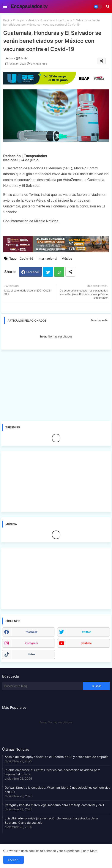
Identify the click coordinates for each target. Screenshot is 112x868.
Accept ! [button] (13, 860)
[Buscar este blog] (43, 686)
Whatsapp (59, 272)
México (32, 20)
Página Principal (14, 20)
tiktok (32, 654)
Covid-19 (26, 258)
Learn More (89, 851)
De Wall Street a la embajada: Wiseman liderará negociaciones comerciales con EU (57, 790)
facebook (32, 632)
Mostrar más (99, 320)
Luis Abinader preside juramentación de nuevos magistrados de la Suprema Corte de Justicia (51, 820)
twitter (87, 632)
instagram (32, 643)
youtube (87, 643)
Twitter (48, 272)
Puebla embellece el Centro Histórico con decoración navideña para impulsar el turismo (53, 772)
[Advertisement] (56, 385)
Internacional (47, 258)
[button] (108, 6)
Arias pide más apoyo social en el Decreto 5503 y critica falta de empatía (57, 757)
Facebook (33, 272)
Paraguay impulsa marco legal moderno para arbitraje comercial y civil (54, 805)
